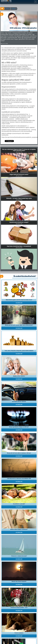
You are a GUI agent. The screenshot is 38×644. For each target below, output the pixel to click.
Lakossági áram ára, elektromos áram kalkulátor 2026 (19, 478)
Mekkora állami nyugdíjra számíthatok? (19, 529)
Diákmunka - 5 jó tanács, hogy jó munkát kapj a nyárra (19, 198)
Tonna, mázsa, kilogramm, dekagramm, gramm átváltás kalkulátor (19, 351)
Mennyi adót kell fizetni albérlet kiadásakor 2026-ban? (19, 453)
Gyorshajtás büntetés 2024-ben (19, 402)
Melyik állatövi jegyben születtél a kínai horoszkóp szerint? (19, 300)
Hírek (7, 9)
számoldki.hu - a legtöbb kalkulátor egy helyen (6, 1)
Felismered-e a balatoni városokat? (19, 556)
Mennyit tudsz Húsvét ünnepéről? (19, 581)
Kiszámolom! (19, 303)
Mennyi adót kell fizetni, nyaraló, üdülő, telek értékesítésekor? (19, 325)
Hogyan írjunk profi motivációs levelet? (19, 174)
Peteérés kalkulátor (19, 633)
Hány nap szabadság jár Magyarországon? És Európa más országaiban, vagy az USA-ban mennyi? (19, 150)
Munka (14, 9)
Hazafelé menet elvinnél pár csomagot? (19, 222)
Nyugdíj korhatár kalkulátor (19, 376)
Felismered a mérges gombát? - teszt (19, 608)
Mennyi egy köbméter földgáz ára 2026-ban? (19, 427)
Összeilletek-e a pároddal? (19, 504)
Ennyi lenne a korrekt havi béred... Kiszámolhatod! (19, 246)
